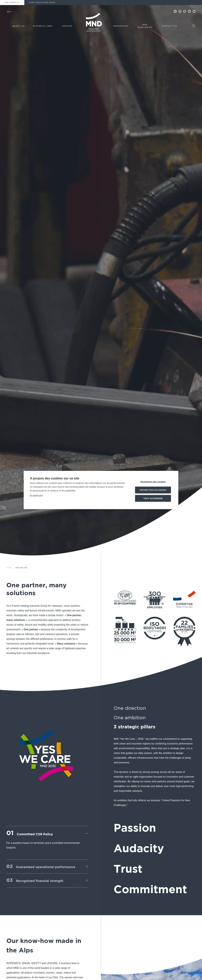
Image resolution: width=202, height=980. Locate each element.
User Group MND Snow (42, 3)
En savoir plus (36, 495)
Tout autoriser (153, 498)
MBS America (12, 3)
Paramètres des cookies (153, 482)
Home (9, 568)
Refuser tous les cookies (153, 490)
